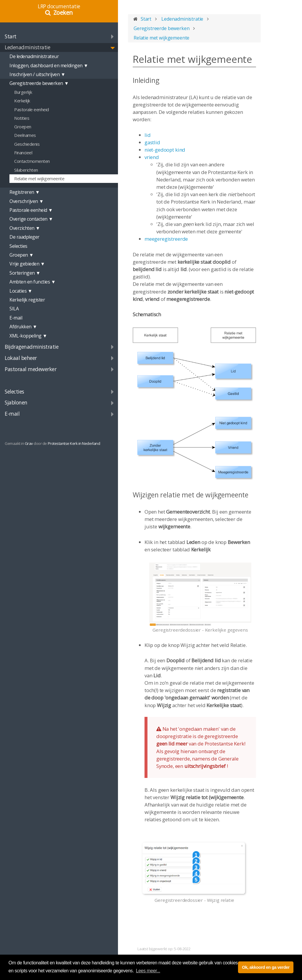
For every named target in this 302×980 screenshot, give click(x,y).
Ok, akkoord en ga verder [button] (266, 967)
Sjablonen (16, 402)
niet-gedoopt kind (165, 150)
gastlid (152, 142)
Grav (29, 443)
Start (11, 36)
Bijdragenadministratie (32, 347)
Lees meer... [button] (148, 971)
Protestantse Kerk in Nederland (74, 443)
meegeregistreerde (166, 239)
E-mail (12, 414)
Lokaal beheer (21, 358)
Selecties (14, 391)
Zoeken (63, 13)
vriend (152, 157)
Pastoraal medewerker (31, 369)
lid (148, 135)
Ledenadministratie (27, 47)
